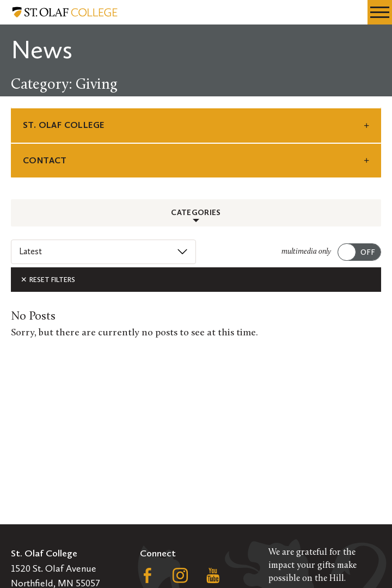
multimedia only (306, 252)
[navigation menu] (380, 12)
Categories (196, 213)
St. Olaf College (63, 125)
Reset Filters (48, 280)
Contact (45, 160)
